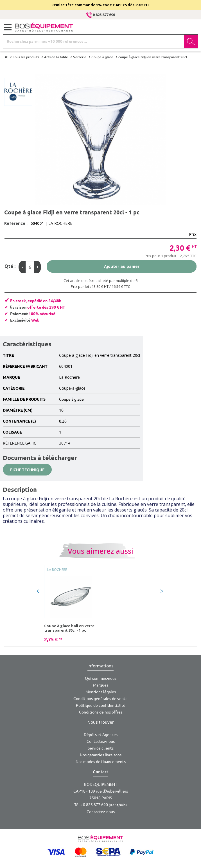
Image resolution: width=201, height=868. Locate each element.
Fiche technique (27, 470)
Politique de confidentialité (101, 705)
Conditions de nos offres (101, 712)
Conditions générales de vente (100, 699)
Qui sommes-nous (101, 678)
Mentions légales (101, 692)
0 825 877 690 (101, 15)
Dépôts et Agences (101, 735)
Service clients (101, 748)
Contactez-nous (101, 741)
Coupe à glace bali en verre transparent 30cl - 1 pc (69, 628)
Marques (101, 685)
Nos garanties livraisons (101, 755)
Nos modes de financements (101, 762)
